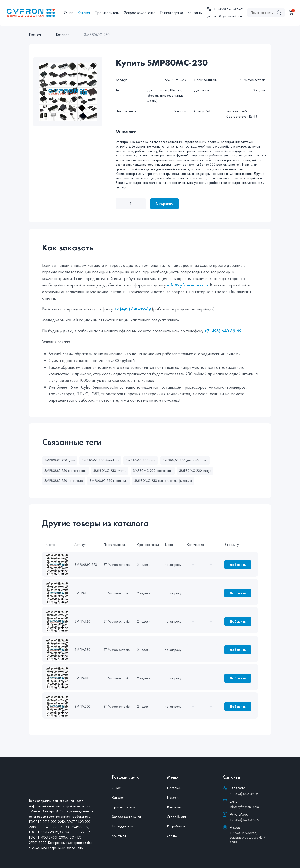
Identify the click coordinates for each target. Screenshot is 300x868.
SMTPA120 (82, 621)
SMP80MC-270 (86, 565)
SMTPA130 (82, 650)
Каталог (84, 13)
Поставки (174, 788)
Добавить (238, 565)
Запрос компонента (140, 13)
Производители (107, 13)
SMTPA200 (83, 706)
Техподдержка (171, 13)
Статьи (172, 836)
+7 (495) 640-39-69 (132, 309)
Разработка (176, 826)
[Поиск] (279, 13)
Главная (35, 35)
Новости (173, 797)
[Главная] (33, 13)
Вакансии (174, 807)
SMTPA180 (82, 678)
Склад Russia (176, 817)
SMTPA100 (82, 593)
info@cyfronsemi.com (187, 285)
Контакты (195, 13)
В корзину (164, 204)
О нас (69, 13)
